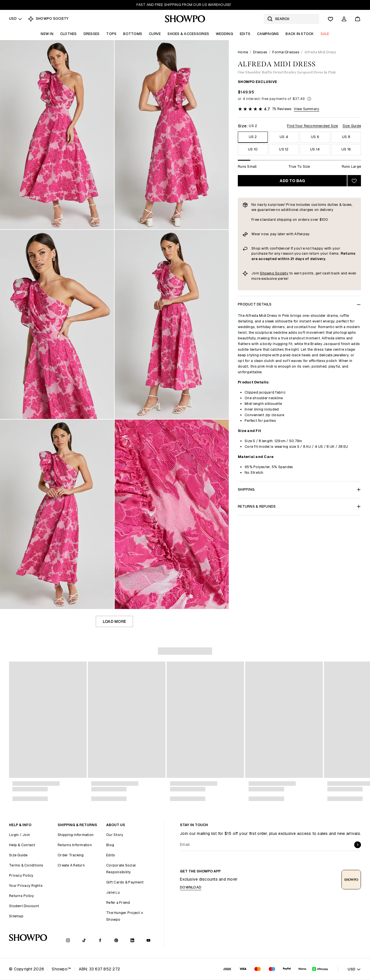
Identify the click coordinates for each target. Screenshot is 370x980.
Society (282, 273)
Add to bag (292, 181)
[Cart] (358, 19)
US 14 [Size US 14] (315, 149)
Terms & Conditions (26, 865)
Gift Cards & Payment (125, 882)
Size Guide (352, 126)
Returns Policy (22, 896)
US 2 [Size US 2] (253, 137)
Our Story (115, 835)
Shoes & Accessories (188, 34)
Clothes (68, 34)
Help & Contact (22, 845)
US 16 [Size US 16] (346, 149)
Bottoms (133, 34)
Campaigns (268, 34)
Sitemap (16, 916)
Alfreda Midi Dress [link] (320, 52)
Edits (245, 34)
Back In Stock (300, 34)
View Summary (306, 109)
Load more (114, 621)
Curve (155, 34)
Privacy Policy (21, 875)
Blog (110, 845)
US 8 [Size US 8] (346, 137)
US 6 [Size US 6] (315, 137)
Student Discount (24, 906)
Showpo (267, 273)
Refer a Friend (118, 902)
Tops (111, 34)
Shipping (299, 489)
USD (16, 18)
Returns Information (75, 845)
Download (191, 887)
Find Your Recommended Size (313, 126)
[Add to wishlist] (354, 181)
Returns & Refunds (299, 506)
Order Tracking (71, 855)
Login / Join (19, 835)
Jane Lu (113, 892)
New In (47, 34)
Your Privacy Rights (26, 886)
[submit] (358, 845)
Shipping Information (76, 835)
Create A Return (71, 865)
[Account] (344, 19)
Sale (325, 34)
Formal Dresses (286, 52)
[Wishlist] (330, 19)
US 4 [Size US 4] (284, 137)
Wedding (224, 34)
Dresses (92, 34)
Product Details (299, 304)
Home (243, 52)
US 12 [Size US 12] (284, 149)
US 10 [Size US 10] (253, 149)
